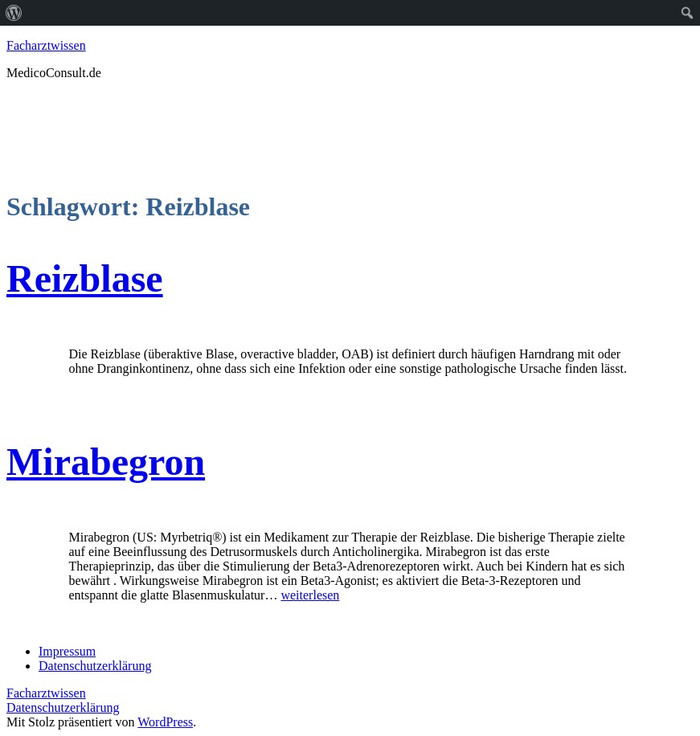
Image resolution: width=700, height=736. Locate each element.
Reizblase (85, 278)
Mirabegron (106, 462)
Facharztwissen (46, 45)
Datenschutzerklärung (63, 707)
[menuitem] (14, 13)
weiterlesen (310, 595)
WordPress (165, 722)
